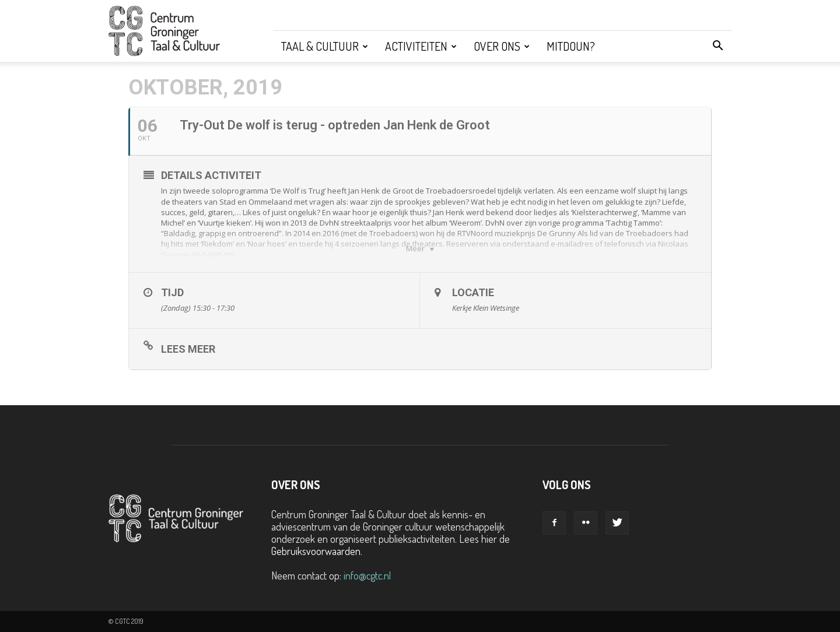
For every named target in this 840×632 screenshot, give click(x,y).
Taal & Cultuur (325, 46)
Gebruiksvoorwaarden (316, 551)
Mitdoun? (571, 46)
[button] (717, 46)
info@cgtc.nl (367, 575)
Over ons (502, 46)
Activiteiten (421, 46)
